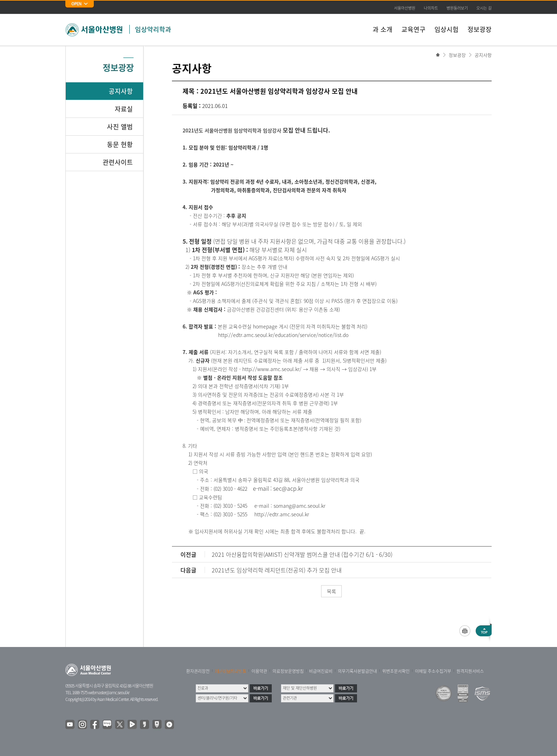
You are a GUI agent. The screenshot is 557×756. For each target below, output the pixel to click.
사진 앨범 (120, 127)
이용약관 (259, 671)
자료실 (124, 109)
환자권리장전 (198, 671)
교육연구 (413, 29)
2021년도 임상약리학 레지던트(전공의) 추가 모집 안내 (277, 570)
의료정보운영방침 (288, 671)
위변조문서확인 (396, 671)
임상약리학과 (153, 29)
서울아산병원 (405, 8)
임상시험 (447, 29)
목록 (331, 591)
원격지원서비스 (470, 671)
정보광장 (480, 29)
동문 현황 (120, 144)
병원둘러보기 (457, 8)
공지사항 (483, 55)
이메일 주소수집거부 (433, 671)
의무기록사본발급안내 (357, 671)
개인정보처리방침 (231, 671)
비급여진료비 (321, 671)
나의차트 (431, 8)
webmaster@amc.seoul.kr (109, 692)
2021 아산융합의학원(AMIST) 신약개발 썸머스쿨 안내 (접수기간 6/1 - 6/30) (302, 554)
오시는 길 (484, 8)
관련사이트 (118, 162)
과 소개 (383, 29)
